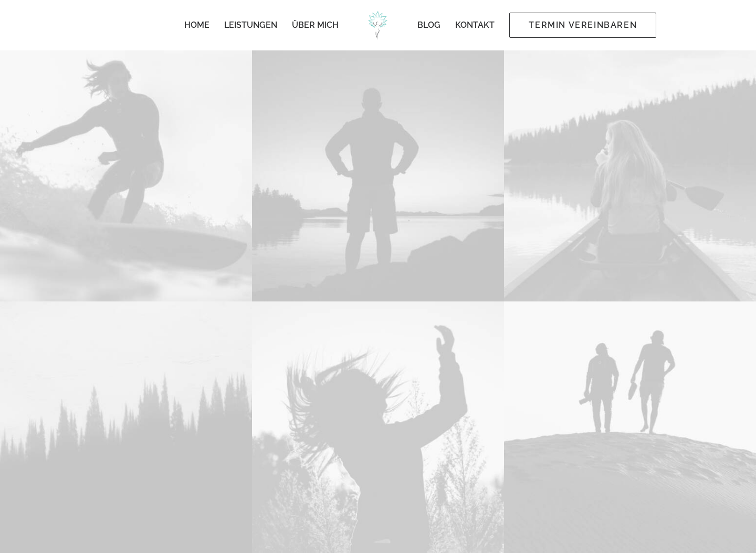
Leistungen (251, 25)
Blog (429, 25)
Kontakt (475, 25)
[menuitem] (197, 25)
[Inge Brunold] (378, 25)
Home (197, 25)
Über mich (315, 25)
